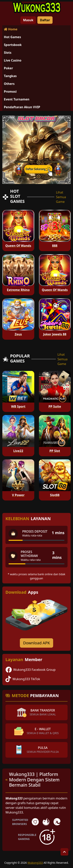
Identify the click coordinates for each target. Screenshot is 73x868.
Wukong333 (35, 863)
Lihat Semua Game (61, 197)
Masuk (28, 20)
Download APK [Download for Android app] (37, 643)
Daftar (45, 20)
